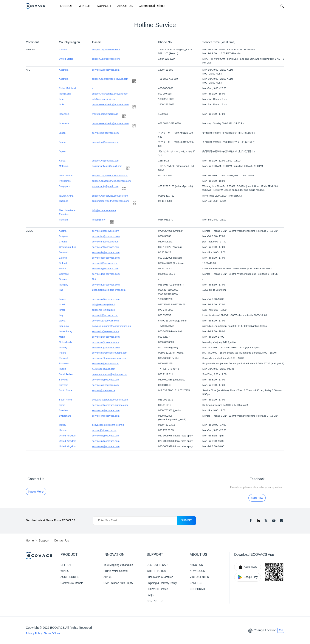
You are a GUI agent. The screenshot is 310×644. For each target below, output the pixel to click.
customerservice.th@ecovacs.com (111, 201)
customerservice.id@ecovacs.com (110, 123)
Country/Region (69, 42)
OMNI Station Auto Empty (118, 583)
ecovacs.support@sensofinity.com (110, 400)
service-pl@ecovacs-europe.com (110, 353)
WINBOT (85, 6)
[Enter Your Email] (135, 521)
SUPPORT (104, 6)
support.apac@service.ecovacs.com (112, 181)
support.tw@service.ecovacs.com (110, 196)
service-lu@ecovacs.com (106, 331)
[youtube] (274, 521)
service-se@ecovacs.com (106, 410)
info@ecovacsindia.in (104, 99)
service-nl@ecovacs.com (106, 342)
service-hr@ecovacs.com (106, 242)
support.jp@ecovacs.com (106, 142)
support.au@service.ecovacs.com (110, 79)
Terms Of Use (52, 633)
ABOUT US (125, 6)
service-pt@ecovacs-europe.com (110, 358)
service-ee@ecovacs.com (106, 258)
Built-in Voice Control (115, 571)
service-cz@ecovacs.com (106, 247)
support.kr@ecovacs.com (106, 161)
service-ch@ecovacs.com (106, 416)
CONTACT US (155, 601)
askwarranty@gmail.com (105, 186)
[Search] (282, 6)
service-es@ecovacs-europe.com (110, 405)
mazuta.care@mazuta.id (105, 114)
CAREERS (196, 583)
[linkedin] (258, 521)
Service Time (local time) (219, 42)
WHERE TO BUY (157, 571)
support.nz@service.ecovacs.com (110, 175)
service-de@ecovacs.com (106, 274)
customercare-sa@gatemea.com (110, 374)
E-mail (96, 42)
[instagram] (282, 521)
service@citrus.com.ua (104, 430)
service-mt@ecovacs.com (106, 337)
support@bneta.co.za (104, 390)
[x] (266, 521)
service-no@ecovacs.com (106, 348)
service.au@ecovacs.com (106, 70)
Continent (32, 42)
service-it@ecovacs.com (105, 315)
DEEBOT (67, 6)
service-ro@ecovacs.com (106, 363)
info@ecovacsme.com (104, 210)
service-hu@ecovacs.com (106, 285)
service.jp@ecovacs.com (105, 133)
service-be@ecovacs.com (106, 236)
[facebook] (251, 521)
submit (186, 520)
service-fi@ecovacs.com (105, 263)
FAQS (150, 595)
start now (257, 498)
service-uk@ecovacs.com (106, 299)
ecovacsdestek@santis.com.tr (108, 425)
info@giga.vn (99, 220)
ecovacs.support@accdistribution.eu (112, 326)
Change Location (265, 630)
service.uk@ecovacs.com (106, 436)
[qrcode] (134, 81)
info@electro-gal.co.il (103, 304)
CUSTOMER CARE (158, 565)
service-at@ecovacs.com (106, 231)
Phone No (165, 42)
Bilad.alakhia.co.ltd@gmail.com (109, 290)
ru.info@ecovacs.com (104, 369)
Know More (36, 492)
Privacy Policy (34, 633)
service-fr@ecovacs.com (105, 268)
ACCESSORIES (70, 577)
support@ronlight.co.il (104, 310)
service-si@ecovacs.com (105, 385)
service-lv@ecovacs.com (105, 321)
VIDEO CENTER (199, 577)
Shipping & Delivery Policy (162, 583)
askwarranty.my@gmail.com (107, 166)
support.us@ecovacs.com (106, 50)
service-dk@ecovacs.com (106, 252)
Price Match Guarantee (160, 577)
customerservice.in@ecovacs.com (110, 104)
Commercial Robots (152, 6)
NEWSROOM (198, 571)
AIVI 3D (108, 577)
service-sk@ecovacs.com (106, 380)
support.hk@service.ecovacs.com (110, 94)
